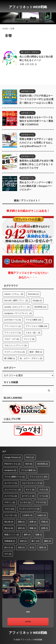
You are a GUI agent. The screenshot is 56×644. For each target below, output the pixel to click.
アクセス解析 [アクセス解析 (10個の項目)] (34, 320)
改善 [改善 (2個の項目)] (45, 528)
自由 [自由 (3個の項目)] (21, 547)
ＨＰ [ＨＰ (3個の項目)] (8, 554)
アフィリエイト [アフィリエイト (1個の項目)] (13, 326)
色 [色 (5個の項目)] (32, 547)
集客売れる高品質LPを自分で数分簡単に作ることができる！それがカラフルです (36, 164)
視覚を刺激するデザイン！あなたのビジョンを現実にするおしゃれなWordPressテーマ (36, 143)
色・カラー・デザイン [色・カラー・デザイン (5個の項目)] (31, 358)
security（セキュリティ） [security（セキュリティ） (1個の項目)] (17, 307)
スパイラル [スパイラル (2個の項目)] (11, 496)
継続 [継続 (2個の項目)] (48, 541)
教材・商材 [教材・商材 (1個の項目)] (36, 352)
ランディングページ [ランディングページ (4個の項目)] (29, 509)
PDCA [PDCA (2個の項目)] (30, 457)
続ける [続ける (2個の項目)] (9, 547)
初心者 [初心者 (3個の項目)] (9, 522)
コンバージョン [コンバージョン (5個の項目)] (13, 490)
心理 (27, 64)
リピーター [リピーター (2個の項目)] (11, 515)
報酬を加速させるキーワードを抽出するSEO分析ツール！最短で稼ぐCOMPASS (36, 121)
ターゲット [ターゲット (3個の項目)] (28, 496)
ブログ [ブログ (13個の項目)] (9, 509)
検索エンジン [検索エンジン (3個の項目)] (12, 535)
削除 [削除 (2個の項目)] (21, 522)
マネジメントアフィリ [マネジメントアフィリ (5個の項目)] (16, 345)
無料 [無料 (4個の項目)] (27, 535)
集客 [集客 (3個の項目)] (43, 547)
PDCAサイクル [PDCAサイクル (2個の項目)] (12, 464)
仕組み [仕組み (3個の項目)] (42, 515)
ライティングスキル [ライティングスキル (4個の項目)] (15, 352)
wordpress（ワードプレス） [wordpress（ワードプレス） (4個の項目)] (18, 313)
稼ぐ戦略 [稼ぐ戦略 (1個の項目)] (10, 358)
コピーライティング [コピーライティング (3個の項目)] (32, 483)
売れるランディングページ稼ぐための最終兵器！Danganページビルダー (36, 186)
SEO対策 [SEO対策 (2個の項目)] (43, 464)
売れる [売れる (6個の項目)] (9, 528)
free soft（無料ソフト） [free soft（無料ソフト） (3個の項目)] (16, 300)
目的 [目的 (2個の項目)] (23, 541)
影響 (22, 64)
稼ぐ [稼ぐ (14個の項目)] (35, 541)
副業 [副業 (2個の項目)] (33, 522)
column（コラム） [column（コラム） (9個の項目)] (14, 294)
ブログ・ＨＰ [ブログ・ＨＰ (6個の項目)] (12, 339)
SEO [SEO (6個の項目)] (29, 464)
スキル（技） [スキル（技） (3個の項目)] (33, 333)
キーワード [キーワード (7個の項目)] (11, 483)
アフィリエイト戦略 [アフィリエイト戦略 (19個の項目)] (36, 326)
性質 (32, 64)
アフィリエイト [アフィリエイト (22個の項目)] (38, 477)
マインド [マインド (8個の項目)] (29, 339)
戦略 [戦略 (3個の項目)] (33, 528)
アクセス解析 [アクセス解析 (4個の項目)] (28, 470)
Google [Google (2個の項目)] (37, 300)
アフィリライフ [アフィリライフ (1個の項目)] (13, 333)
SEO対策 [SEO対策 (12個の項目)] (40, 307)
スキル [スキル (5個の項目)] (44, 490)
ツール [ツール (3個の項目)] (44, 496)
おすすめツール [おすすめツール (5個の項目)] (13, 320)
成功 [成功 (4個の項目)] (21, 528)
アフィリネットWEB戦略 (28, 7)
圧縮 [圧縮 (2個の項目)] (45, 522)
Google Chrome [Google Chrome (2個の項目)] (13, 457)
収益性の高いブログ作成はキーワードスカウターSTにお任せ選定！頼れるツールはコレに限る (36, 99)
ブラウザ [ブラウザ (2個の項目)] (41, 502)
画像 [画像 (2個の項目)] (39, 535)
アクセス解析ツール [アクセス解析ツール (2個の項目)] (15, 477)
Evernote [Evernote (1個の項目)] (33, 294)
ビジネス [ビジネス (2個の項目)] (25, 502)
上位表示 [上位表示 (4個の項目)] (27, 515)
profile (28, 622)
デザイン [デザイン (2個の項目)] (10, 502)
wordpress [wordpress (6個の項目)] (10, 470)
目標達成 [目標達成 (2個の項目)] (10, 541)
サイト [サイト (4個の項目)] (30, 490)
